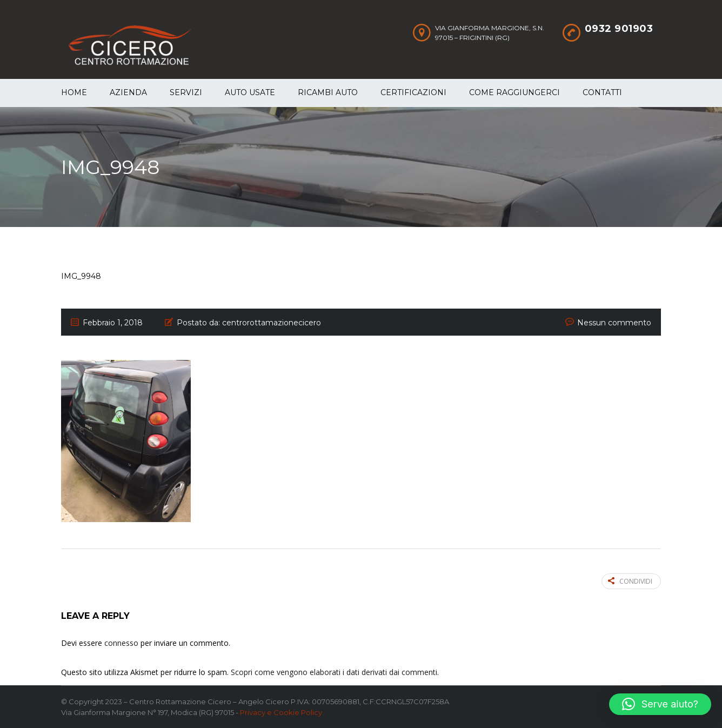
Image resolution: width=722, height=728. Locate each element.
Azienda (128, 92)
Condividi (630, 581)
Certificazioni (413, 92)
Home (74, 92)
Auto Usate (250, 92)
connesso (121, 643)
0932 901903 (619, 29)
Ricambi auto (328, 92)
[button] (660, 704)
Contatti (602, 92)
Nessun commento (614, 323)
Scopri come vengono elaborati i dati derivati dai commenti (334, 672)
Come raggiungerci (514, 92)
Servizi (186, 92)
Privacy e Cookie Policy (281, 712)
